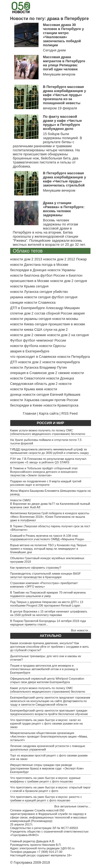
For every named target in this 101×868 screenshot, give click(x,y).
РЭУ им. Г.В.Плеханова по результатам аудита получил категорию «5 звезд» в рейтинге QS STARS (48, 461)
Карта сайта (49, 413)
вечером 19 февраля (60, 108)
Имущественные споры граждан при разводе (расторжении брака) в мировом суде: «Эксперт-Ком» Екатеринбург (47, 768)
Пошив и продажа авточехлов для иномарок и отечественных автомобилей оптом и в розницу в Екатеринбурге (44, 669)
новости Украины (61, 270)
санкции (17, 302)
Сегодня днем (54, 50)
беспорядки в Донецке (28, 270)
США (38, 330)
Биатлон (76, 275)
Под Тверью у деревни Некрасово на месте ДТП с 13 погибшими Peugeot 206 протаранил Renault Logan (47, 604)
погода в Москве (55, 265)
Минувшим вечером (59, 74)
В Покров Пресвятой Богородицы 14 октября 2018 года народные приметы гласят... (48, 623)
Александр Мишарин (63, 308)
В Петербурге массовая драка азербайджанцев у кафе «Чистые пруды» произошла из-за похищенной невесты (65, 95)
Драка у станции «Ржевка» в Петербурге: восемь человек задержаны (64, 209)
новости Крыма (23, 389)
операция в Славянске (29, 373)
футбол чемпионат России (44, 340)
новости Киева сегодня (29, 324)
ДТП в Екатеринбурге (28, 308)
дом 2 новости (60, 384)
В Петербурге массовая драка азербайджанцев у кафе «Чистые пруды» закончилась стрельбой (65, 179)
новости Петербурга (74, 357)
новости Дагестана (25, 265)
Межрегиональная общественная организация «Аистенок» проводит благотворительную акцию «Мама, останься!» (49, 736)
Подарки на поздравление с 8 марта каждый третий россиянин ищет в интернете (46, 483)
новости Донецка (60, 378)
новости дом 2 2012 (59, 259)
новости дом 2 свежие (28, 335)
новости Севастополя (28, 378)
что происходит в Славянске (33, 357)
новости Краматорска (61, 405)
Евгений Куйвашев (65, 394)
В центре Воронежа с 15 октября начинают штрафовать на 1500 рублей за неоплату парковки (49, 613)
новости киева (22, 330)
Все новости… (81, 630)
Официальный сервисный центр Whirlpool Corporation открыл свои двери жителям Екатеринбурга (47, 680)
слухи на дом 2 (56, 330)
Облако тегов (28, 251)
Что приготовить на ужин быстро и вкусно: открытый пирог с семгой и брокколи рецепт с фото (50, 789)
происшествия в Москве (30, 281)
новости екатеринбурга (61, 362)
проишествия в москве (67, 324)
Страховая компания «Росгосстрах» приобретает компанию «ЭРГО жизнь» (44, 585)
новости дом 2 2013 (26, 259)
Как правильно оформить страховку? (36, 568)
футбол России (53, 275)
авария (79, 313)
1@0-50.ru (67, 848)
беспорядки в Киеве (26, 405)
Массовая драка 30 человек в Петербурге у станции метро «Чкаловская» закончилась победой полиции (64, 35)
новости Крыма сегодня (29, 286)
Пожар (81, 259)
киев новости (46, 389)
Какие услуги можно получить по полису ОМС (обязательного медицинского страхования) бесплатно (48, 432)
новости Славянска (40, 302)
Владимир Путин (53, 367)
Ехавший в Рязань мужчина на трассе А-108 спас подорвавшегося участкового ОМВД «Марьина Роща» (47, 537)
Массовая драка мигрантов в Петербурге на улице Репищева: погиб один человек (64, 63)
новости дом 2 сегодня (69, 281)
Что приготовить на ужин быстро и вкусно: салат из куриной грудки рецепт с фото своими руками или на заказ (46, 723)
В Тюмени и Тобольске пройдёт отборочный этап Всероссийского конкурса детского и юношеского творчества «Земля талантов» (44, 472)
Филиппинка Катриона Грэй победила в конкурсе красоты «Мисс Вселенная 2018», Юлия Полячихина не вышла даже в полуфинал (50, 517)
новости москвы (65, 319)
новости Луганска (24, 367)
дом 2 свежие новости (66, 373)
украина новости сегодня (31, 297)
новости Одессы (52, 346)
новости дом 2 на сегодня (68, 335)
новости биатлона (25, 275)
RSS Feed (69, 413)
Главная (29, 413)
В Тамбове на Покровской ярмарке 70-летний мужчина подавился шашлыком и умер (48, 594)
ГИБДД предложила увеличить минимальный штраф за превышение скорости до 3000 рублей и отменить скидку (50, 451)
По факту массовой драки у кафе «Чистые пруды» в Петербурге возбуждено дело (62, 123)
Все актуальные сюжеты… (73, 806)
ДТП (14, 362)
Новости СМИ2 (21, 500)
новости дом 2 (30, 362)
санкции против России (59, 400)
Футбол (16, 340)
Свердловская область (29, 384)
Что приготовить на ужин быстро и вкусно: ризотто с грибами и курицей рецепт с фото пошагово (46, 799)
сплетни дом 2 (22, 313)
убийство (60, 292)
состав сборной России (53, 313)
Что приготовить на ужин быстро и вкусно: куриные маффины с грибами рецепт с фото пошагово (46, 780)
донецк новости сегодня (30, 394)
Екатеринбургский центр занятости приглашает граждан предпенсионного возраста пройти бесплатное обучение (49, 712)
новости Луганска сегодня (31, 292)
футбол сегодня (65, 297)
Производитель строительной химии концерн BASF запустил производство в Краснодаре (46, 575)
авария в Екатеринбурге (30, 351)
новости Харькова (25, 400)
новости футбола (24, 346)
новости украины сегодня (31, 319)
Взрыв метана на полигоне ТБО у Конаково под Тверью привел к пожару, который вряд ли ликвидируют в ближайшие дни (48, 549)
